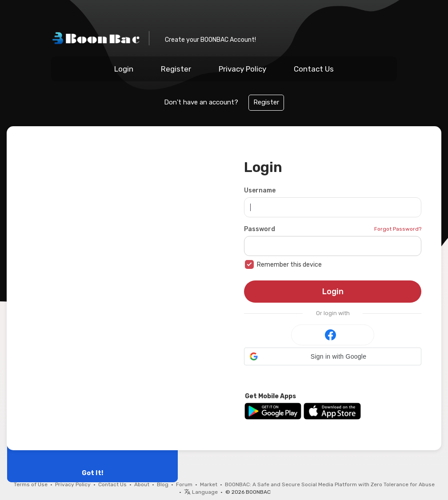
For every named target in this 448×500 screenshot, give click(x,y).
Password (260, 229)
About (142, 484)
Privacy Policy (242, 69)
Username (260, 190)
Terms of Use (31, 484)
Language (201, 492)
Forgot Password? (398, 229)
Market (209, 484)
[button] (333, 356)
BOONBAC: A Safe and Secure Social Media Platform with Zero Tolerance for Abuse (330, 484)
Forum (184, 484)
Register (176, 69)
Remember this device (289, 265)
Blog (163, 484)
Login (124, 69)
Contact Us (314, 69)
